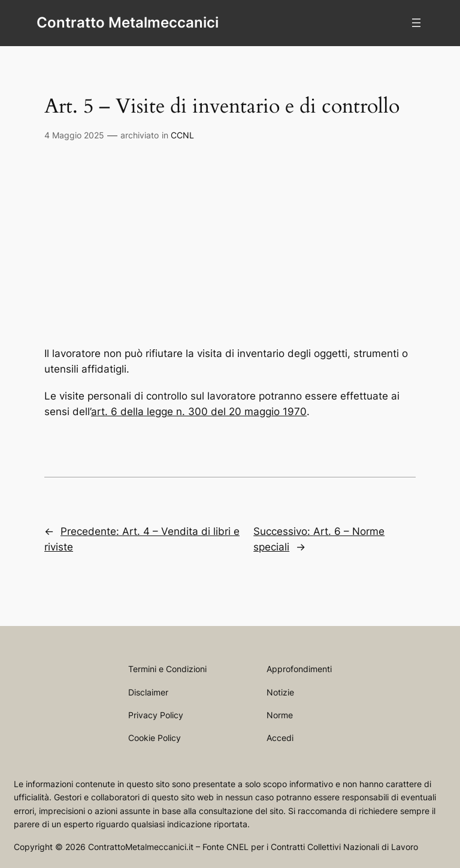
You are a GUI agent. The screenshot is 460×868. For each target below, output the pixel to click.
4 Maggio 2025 (74, 135)
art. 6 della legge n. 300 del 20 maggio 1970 (199, 412)
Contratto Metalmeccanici (128, 22)
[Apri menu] (416, 23)
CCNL (182, 135)
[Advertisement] (230, 250)
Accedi (280, 738)
